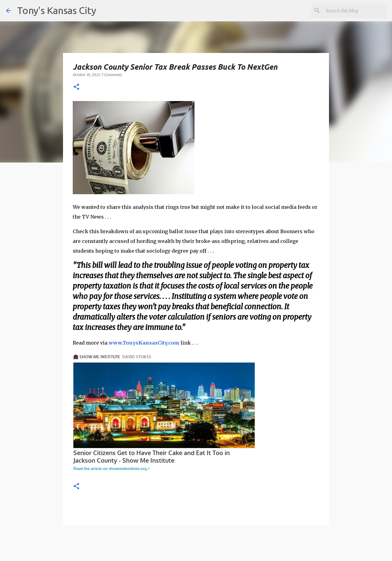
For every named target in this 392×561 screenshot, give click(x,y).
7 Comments (112, 75)
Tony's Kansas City (57, 10)
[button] (76, 87)
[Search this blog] (355, 11)
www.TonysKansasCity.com (144, 343)
